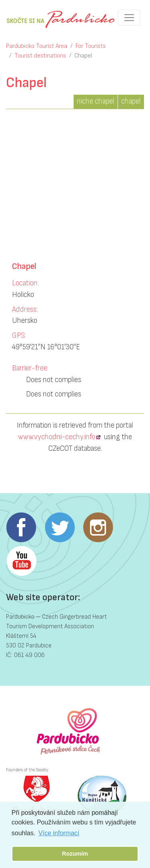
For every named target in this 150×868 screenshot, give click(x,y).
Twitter (60, 528)
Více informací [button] (59, 833)
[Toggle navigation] (129, 18)
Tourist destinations (40, 56)
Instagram (98, 528)
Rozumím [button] (75, 854)
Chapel (83, 56)
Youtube (21, 561)
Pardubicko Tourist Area (37, 46)
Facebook (21, 528)
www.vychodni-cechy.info (57, 437)
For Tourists (91, 46)
